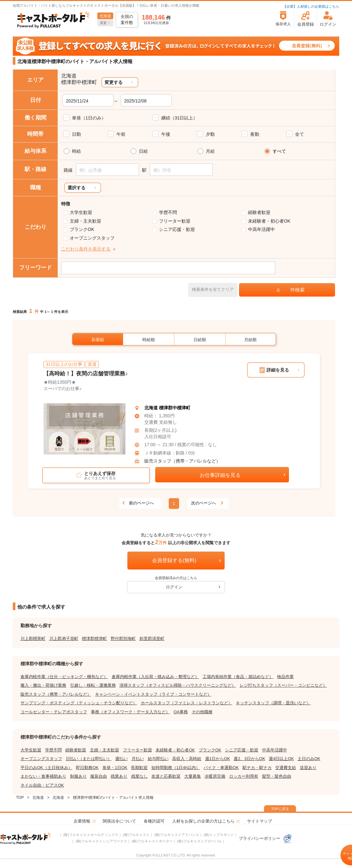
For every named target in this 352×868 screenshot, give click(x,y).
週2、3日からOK (249, 759)
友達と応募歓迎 (166, 776)
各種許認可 (154, 821)
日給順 (200, 340)
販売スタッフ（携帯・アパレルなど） (182, 461)
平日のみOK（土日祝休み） (46, 768)
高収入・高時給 (187, 759)
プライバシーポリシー (266, 838)
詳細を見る (278, 370)
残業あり (119, 776)
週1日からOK (218, 759)
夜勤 (255, 134)
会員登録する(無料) (174, 560)
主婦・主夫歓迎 (85, 221)
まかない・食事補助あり (43, 776)
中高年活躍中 (261, 229)
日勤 (76, 134)
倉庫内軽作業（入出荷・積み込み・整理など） (155, 677)
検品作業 (285, 677)
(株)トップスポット (219, 835)
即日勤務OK (87, 768)
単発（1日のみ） (89, 118)
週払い (121, 759)
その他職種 (202, 712)
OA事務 (181, 712)
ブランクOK (82, 229)
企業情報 (82, 821)
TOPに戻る (280, 809)
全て (300, 134)
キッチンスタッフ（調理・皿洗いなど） (273, 703)
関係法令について (119, 821)
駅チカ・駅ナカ (257, 768)
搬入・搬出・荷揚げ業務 (43, 685)
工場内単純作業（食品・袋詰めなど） (238, 677)
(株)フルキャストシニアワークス (101, 841)
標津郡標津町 (94, 639)
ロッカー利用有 (244, 776)
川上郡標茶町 (33, 639)
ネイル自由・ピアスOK (42, 785)
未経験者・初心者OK (269, 221)
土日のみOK (309, 759)
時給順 (149, 340)
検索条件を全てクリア (213, 289)
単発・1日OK (115, 768)
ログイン (174, 587)
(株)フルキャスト (136, 835)
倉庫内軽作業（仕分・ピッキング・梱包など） (64, 677)
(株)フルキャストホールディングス (91, 835)
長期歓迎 (139, 768)
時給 (76, 151)
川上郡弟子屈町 (64, 639)
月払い (138, 759)
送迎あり (308, 768)
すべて (279, 151)
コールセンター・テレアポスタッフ (54, 712)
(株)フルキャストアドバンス (176, 835)
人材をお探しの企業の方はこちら (203, 821)
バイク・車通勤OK (221, 768)
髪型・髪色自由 (277, 776)
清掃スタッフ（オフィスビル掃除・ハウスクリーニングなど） (178, 685)
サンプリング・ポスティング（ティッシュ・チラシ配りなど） (79, 703)
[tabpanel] (84, 429)
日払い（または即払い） (89, 759)
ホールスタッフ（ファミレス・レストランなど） (187, 703)
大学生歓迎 (81, 212)
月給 (210, 151)
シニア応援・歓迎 (177, 229)
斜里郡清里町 (152, 639)
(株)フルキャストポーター (152, 841)
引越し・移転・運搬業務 (93, 685)
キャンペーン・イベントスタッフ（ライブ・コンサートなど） (153, 694)
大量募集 (193, 776)
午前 (121, 134)
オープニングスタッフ (92, 238)
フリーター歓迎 (175, 221)
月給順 (250, 340)
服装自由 (99, 776)
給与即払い (158, 759)
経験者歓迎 (259, 212)
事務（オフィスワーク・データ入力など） (130, 712)
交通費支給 (286, 768)
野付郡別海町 (123, 639)
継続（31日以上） (180, 118)
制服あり (78, 776)
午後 (166, 134)
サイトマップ (260, 821)
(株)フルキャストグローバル (200, 841)
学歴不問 (168, 212)
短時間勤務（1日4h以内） (176, 768)
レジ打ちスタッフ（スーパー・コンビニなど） (283, 685)
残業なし (140, 776)
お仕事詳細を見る (220, 475)
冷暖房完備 (215, 776)
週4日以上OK (281, 759)
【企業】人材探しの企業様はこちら (311, 6)
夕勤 (210, 134)
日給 (143, 151)
